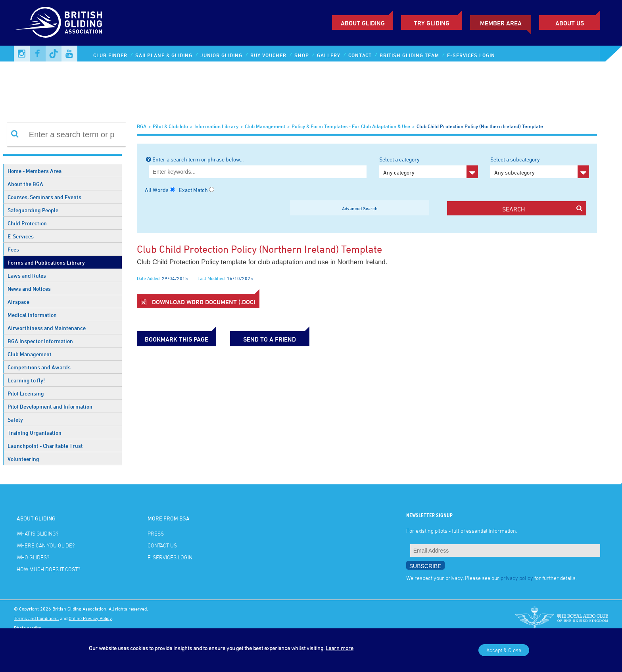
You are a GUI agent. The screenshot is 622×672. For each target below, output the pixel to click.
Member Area (501, 23)
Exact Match (193, 190)
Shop (302, 55)
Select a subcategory (540, 167)
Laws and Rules (27, 276)
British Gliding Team (409, 55)
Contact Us (162, 545)
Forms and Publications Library (46, 262)
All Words (157, 190)
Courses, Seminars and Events (44, 197)
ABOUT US (570, 23)
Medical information (32, 315)
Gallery (329, 55)
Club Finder (110, 55)
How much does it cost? (48, 569)
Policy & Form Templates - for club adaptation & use (351, 126)
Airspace (18, 302)
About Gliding (363, 23)
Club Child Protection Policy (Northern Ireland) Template (480, 126)
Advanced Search (360, 208)
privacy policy (517, 578)
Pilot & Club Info (170, 126)
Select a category (429, 167)
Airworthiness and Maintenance (47, 328)
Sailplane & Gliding (164, 55)
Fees (13, 249)
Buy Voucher (268, 55)
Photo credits (28, 628)
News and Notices (29, 289)
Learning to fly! (26, 380)
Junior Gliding (221, 55)
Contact (360, 55)
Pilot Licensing (26, 393)
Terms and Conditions (36, 618)
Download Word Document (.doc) (198, 302)
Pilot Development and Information (50, 406)
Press (156, 533)
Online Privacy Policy (90, 618)
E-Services (21, 236)
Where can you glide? (46, 545)
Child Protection (27, 223)
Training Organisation (35, 433)
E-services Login (471, 55)
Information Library (216, 126)
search (542, 209)
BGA (142, 126)
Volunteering (23, 459)
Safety (15, 420)
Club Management (30, 354)
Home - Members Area (35, 171)
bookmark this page (177, 339)
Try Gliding (432, 23)
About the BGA (25, 184)
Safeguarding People (33, 210)
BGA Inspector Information (40, 341)
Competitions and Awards (39, 367)
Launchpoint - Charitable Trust (45, 446)
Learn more (340, 648)
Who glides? (33, 557)
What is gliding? (37, 533)
